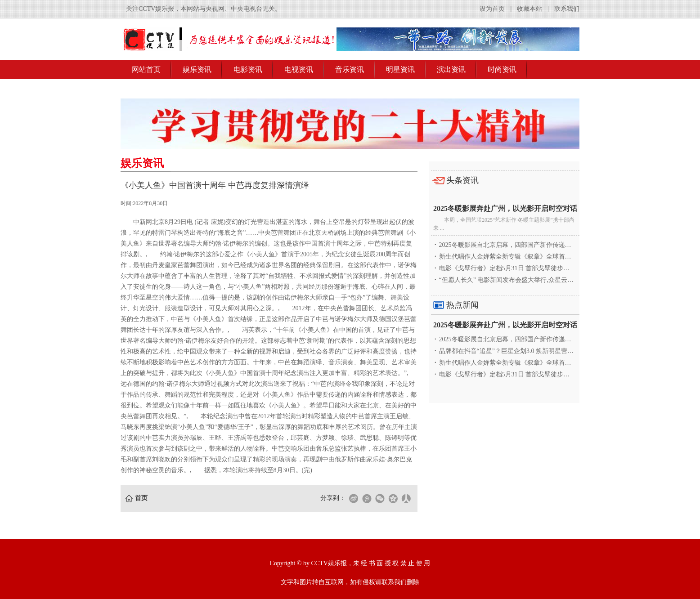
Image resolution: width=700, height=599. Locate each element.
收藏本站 (529, 9)
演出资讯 (451, 69)
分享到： (333, 498)
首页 (141, 498)
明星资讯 (400, 69)
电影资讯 (248, 69)
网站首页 (146, 69)
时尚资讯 (502, 69)
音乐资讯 (350, 69)
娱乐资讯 (197, 69)
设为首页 (492, 9)
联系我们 (567, 9)
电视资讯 (299, 69)
